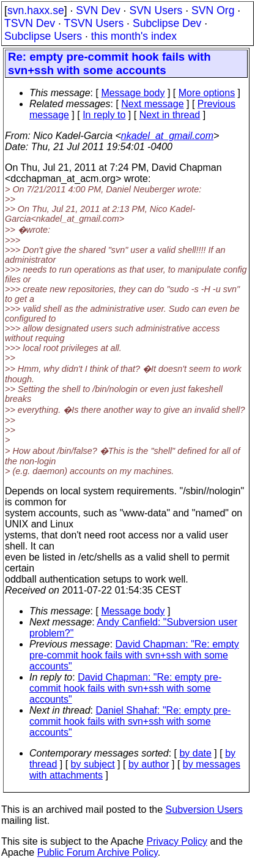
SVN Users (156, 10)
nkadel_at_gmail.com (167, 136)
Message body (133, 93)
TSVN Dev (30, 23)
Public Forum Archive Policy (98, 852)
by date (195, 753)
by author (149, 764)
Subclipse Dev (167, 23)
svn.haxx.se (36, 10)
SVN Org (213, 10)
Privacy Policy (177, 841)
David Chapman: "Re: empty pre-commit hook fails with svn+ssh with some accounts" (134, 655)
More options (207, 93)
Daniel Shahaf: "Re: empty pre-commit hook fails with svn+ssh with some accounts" (130, 721)
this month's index (134, 36)
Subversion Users (204, 810)
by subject (93, 764)
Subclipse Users (43, 36)
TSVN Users (94, 23)
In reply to (104, 115)
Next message (152, 104)
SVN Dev (98, 10)
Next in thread (170, 115)
